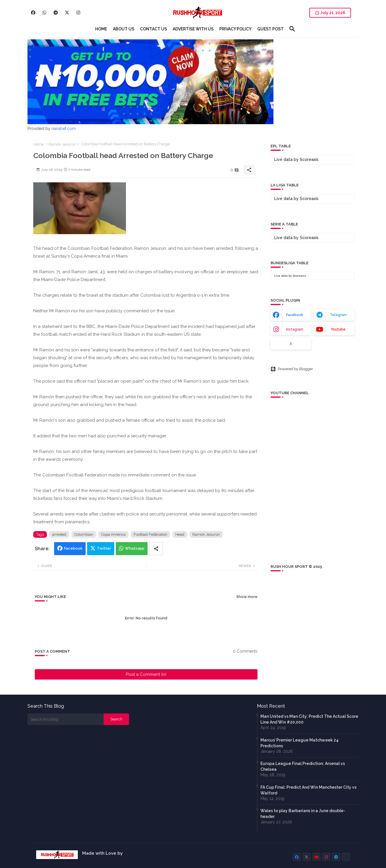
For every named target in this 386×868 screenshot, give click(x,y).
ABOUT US (124, 29)
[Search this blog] (66, 719)
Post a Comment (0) (146, 674)
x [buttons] (291, 344)
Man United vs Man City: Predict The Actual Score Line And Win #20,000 (309, 719)
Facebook (73, 548)
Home (38, 144)
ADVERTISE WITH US (193, 29)
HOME (101, 29)
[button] (292, 29)
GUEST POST (270, 29)
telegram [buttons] (338, 315)
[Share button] (156, 549)
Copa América (113, 534)
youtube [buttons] (338, 329)
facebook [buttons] (295, 315)
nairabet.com (64, 129)
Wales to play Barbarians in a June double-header (303, 814)
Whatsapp (135, 548)
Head (180, 534)
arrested (59, 534)
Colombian (84, 534)
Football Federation (150, 534)
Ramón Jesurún (62, 144)
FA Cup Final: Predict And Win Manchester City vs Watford (308, 790)
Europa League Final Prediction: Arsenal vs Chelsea (303, 766)
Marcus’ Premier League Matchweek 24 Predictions (299, 743)
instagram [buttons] (295, 329)
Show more (247, 597)
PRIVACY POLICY (235, 29)
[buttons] (33, 13)
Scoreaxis (309, 159)
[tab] (101, 29)
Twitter (104, 548)
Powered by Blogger (292, 369)
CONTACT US (154, 29)
